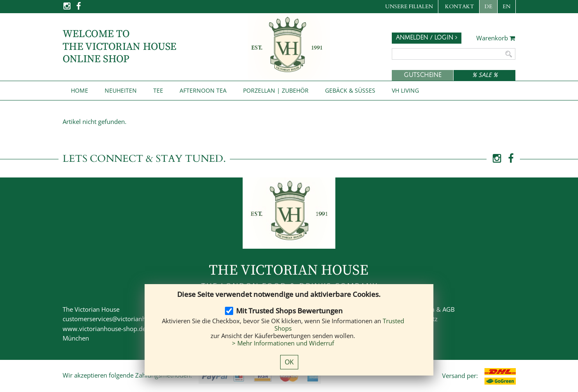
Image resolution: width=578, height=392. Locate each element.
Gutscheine (422, 75)
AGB (449, 309)
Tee (158, 90)
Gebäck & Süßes (350, 90)
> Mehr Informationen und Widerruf (283, 343)
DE (488, 7)
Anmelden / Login (427, 38)
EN (507, 7)
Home (80, 90)
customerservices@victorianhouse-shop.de (123, 319)
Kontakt (460, 7)
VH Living (405, 90)
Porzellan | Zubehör (276, 90)
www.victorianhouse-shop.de (104, 329)
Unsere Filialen (409, 7)
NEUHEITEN (121, 90)
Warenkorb (496, 38)
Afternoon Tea (203, 90)
